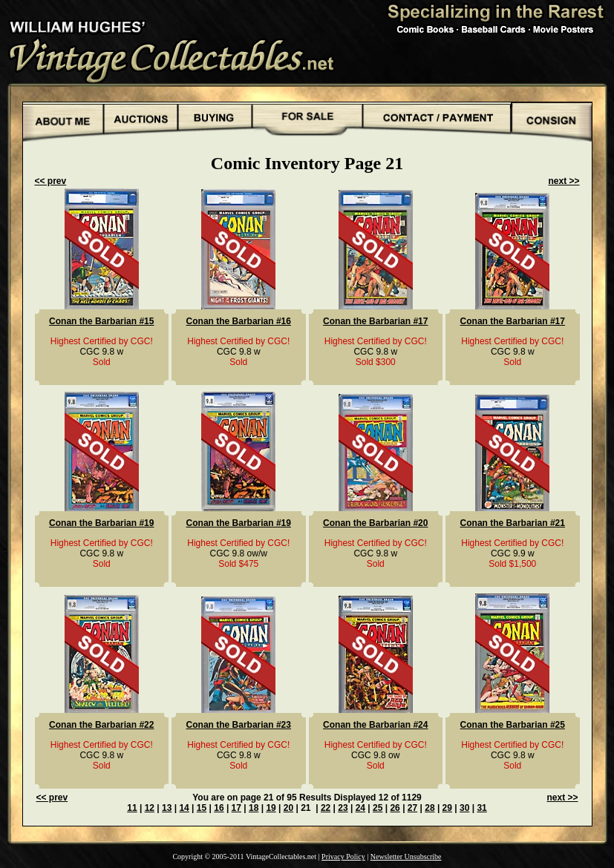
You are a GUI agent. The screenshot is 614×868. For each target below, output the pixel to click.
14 (184, 808)
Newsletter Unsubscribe (406, 857)
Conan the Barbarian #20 (375, 523)
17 (236, 808)
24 (360, 808)
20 (288, 808)
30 (464, 808)
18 (254, 808)
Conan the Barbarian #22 (101, 725)
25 (378, 808)
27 (412, 808)
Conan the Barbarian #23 (239, 725)
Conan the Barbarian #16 (239, 321)
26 (395, 808)
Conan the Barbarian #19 (101, 523)
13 (167, 808)
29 (447, 808)
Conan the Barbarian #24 (375, 725)
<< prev (51, 181)
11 (132, 808)
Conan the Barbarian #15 (101, 321)
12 (150, 808)
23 (343, 808)
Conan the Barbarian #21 (513, 523)
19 (271, 808)
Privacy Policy (343, 857)
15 (202, 808)
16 (219, 808)
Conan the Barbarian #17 (375, 321)
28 (430, 808)
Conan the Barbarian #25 (513, 725)
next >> (564, 181)
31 (481, 808)
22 (326, 808)
